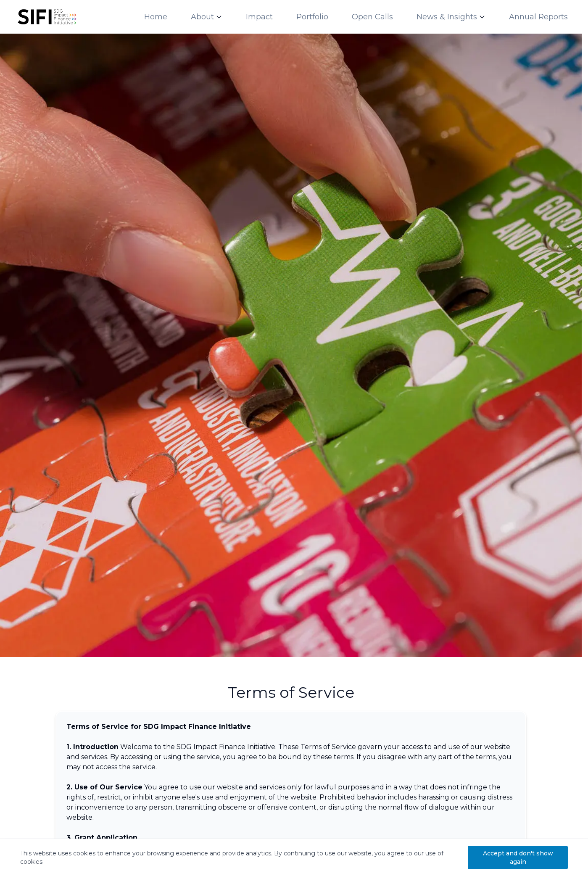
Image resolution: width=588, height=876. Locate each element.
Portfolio (312, 17)
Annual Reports (538, 17)
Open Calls (372, 17)
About (202, 17)
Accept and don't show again (518, 858)
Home (156, 17)
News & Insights (447, 17)
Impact (259, 17)
